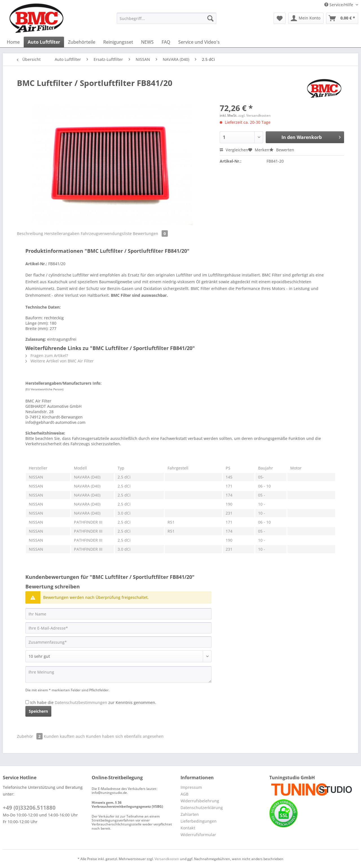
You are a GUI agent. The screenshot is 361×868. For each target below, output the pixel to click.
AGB (184, 794)
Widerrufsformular (198, 835)
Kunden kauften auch (64, 736)
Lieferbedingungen (199, 821)
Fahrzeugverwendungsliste (106, 233)
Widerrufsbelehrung (200, 801)
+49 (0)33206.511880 (29, 808)
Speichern (38, 711)
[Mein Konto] (306, 18)
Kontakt (188, 828)
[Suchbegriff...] (167, 18)
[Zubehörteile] (82, 42)
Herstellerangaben (62, 233)
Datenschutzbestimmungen (81, 702)
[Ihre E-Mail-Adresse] (118, 628)
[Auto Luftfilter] (44, 42)
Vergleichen (234, 150)
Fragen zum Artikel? (47, 356)
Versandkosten (167, 859)
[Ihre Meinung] (118, 675)
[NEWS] (147, 42)
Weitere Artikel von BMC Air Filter (60, 361)
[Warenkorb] (342, 18)
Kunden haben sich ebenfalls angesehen (125, 736)
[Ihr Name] (118, 614)
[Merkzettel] (280, 18)
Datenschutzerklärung (202, 808)
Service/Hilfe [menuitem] (339, 5)
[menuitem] (167, 21)
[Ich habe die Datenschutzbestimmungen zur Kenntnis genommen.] (27, 702)
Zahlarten (190, 814)
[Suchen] (210, 18)
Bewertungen (150, 233)
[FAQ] (166, 42)
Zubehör (30, 736)
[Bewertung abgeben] (118, 656)
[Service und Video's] (199, 42)
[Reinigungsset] (118, 42)
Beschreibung (30, 233)
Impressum (191, 787)
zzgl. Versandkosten (255, 115)
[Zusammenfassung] (118, 642)
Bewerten (282, 150)
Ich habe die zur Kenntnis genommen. (93, 702)
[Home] (13, 42)
